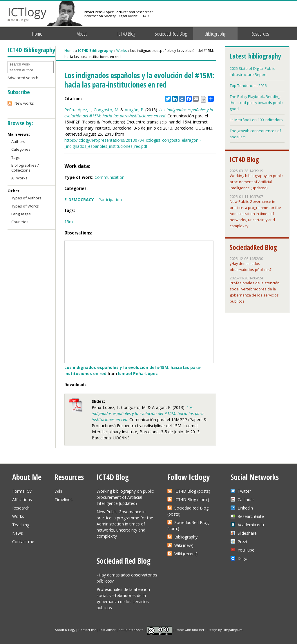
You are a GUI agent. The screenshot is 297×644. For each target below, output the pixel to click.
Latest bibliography (255, 56)
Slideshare (247, 533)
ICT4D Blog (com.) (192, 500)
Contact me (23, 542)
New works (24, 103)
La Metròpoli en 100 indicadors (256, 120)
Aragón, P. (134, 110)
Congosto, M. (106, 110)
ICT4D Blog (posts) (192, 491)
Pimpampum (232, 630)
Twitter (244, 491)
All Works (19, 178)
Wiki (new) (184, 545)
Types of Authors (26, 198)
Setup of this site (131, 630)
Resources (260, 34)
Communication (109, 177)
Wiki (58, 491)
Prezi (242, 542)
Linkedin (245, 508)
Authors (18, 141)
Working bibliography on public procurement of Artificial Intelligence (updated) (257, 182)
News (18, 533)
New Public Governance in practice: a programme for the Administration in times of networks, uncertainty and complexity (255, 214)
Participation (110, 200)
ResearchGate (251, 516)
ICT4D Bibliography (95, 51)
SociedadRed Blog (253, 247)
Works (122, 51)
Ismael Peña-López (138, 373)
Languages (21, 214)
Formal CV (22, 491)
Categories (21, 149)
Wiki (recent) (186, 554)
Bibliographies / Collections (25, 168)
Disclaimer (107, 630)
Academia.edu (251, 525)
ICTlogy (27, 14)
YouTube (246, 550)
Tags (16, 157)
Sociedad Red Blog (171, 34)
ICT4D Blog (126, 34)
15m (69, 222)
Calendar (246, 500)
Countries (20, 222)
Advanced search (23, 78)
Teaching (21, 525)
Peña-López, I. (78, 110)
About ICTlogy (65, 630)
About (82, 34)
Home (37, 34)
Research (21, 508)
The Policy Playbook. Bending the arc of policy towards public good (257, 103)
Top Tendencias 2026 (248, 85)
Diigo (242, 558)
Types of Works (25, 206)
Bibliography (215, 34)
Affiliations (22, 500)
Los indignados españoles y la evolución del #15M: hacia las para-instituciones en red (148, 413)
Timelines (64, 500)
